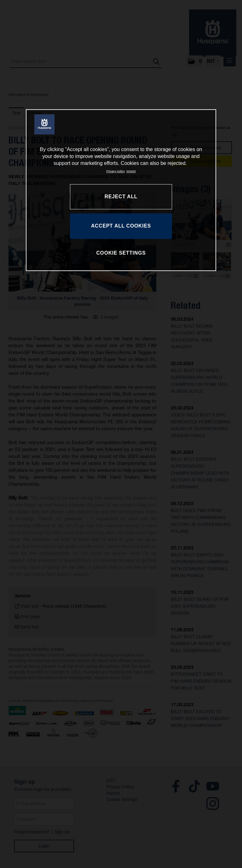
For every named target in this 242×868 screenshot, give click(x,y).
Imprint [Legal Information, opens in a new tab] (131, 171)
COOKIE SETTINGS (121, 253)
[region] (121, 190)
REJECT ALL (121, 197)
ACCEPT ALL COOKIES (121, 226)
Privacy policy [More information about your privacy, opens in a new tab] (116, 171)
